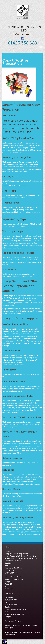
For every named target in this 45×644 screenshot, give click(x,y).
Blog (7, 566)
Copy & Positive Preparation (16, 554)
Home (7, 551)
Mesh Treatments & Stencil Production (20, 556)
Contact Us (9, 570)
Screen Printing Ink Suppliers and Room (21, 558)
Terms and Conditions (14, 568)
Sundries (8, 563)
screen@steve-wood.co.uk (15, 609)
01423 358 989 (22, 43)
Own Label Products (13, 561)
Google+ (8, 617)
